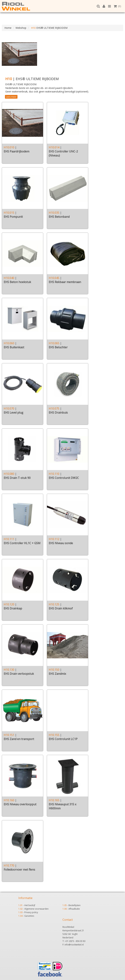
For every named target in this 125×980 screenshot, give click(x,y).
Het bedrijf (30, 905)
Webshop (21, 28)
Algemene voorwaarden (36, 909)
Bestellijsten (75, 905)
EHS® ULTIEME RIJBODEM (49, 28)
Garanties (29, 916)
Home (8, 28)
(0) (117, 6)
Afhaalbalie (74, 909)
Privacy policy (31, 912)
